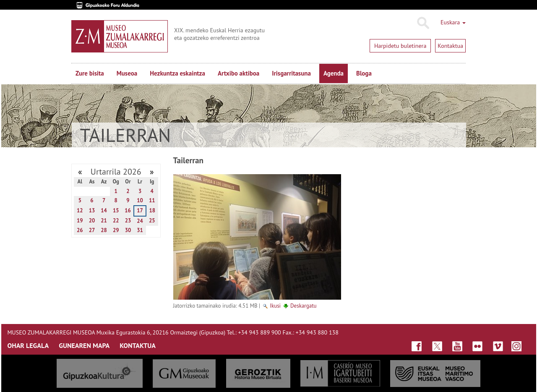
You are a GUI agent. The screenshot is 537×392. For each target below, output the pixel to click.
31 (140, 230)
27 (92, 230)
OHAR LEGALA (28, 345)
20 (92, 221)
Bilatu (423, 23)
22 (116, 221)
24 (140, 221)
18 (152, 210)
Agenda (334, 73)
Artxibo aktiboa (239, 73)
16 (128, 210)
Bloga (364, 73)
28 (104, 230)
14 (104, 210)
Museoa (127, 73)
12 (80, 210)
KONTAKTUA (138, 345)
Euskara (453, 22)
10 (140, 200)
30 (128, 230)
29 (116, 230)
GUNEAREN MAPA (84, 345)
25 (152, 221)
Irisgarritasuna (291, 73)
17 (140, 210)
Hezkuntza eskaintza (177, 73)
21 (104, 221)
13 (92, 210)
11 (152, 200)
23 (128, 221)
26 (80, 230)
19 (80, 221)
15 (116, 210)
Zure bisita (90, 73)
